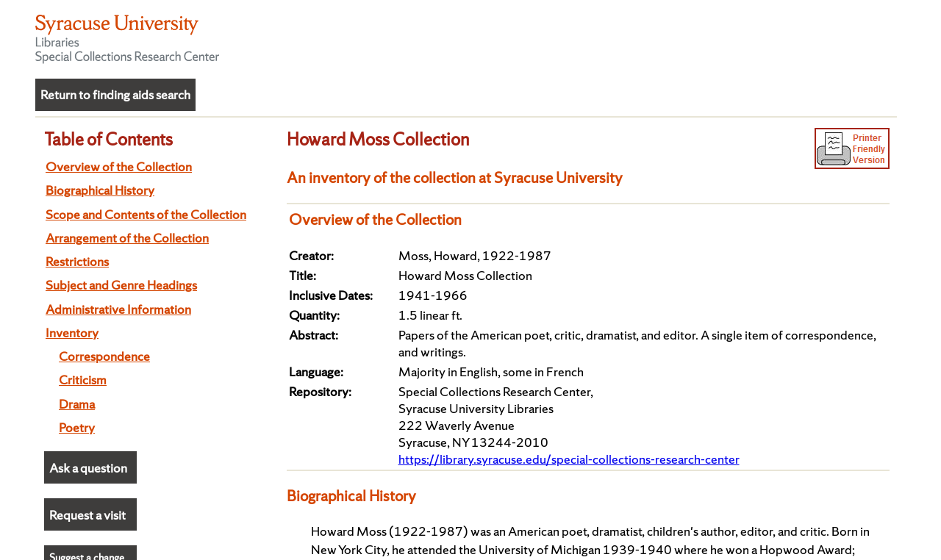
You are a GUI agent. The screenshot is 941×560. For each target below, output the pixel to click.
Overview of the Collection (119, 166)
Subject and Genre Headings (121, 285)
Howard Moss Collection (378, 139)
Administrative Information (118, 309)
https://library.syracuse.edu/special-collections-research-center (569, 459)
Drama (77, 404)
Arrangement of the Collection (127, 238)
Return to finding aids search (115, 94)
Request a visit (87, 515)
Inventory (72, 333)
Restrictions (77, 261)
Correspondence (104, 356)
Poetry (77, 427)
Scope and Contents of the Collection (146, 214)
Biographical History (100, 190)
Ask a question (88, 468)
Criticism (83, 380)
